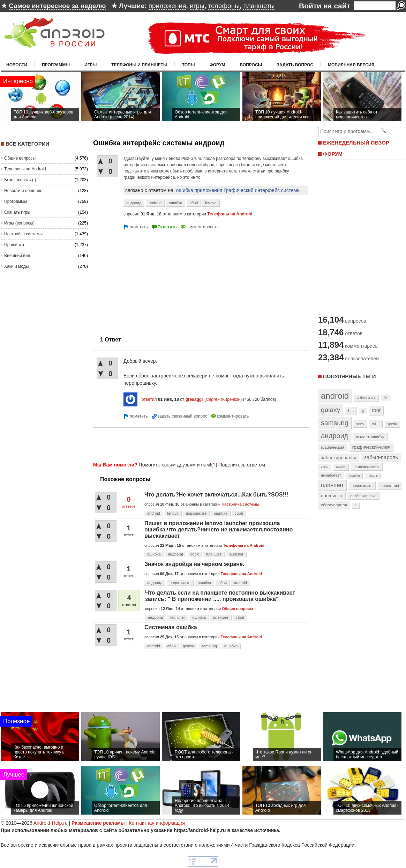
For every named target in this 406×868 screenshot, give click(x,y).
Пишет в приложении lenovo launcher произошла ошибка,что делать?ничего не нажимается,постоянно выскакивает (219, 529)
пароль (373, 476)
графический (333, 447)
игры (197, 6)
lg (363, 411)
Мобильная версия (351, 65)
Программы (56, 65)
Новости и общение (23, 191)
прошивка (332, 496)
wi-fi (376, 424)
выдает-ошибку (370, 437)
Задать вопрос (295, 65)
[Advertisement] (152, 280)
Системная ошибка (171, 627)
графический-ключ (371, 447)
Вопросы (251, 65)
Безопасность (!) (20, 180)
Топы (189, 65)
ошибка (176, 203)
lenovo (211, 203)
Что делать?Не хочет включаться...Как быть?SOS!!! (216, 495)
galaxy (189, 646)
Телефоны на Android (25, 169)
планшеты (259, 6)
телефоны (224, 6)
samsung (209, 646)
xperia (392, 424)
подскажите (196, 513)
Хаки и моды (16, 266)
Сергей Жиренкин (223, 399)
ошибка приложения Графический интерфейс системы (238, 190)
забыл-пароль (381, 457)
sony (360, 424)
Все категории (27, 144)
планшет (214, 554)
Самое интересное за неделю (57, 6)
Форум (217, 65)
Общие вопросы (20, 158)
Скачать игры (17, 212)
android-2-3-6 (366, 398)
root (376, 410)
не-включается (367, 467)
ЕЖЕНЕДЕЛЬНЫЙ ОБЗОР (356, 143)
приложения (167, 6)
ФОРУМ (333, 154)
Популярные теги (349, 376)
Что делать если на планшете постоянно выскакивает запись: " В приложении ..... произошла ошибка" (220, 596)
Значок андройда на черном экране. (194, 564)
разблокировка (363, 496)
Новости (17, 65)
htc (351, 410)
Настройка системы (23, 234)
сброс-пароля (334, 505)
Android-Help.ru (51, 823)
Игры (91, 65)
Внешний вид (17, 256)
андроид (134, 203)
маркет (341, 467)
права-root (390, 486)
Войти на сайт (325, 6)
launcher (236, 554)
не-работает (331, 475)
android (155, 203)
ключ (325, 467)
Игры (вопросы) (19, 223)
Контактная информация (157, 823)
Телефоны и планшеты (139, 65)
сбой (194, 203)
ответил (149, 399)
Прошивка (14, 245)
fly (385, 398)
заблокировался (339, 458)
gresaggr (194, 399)
